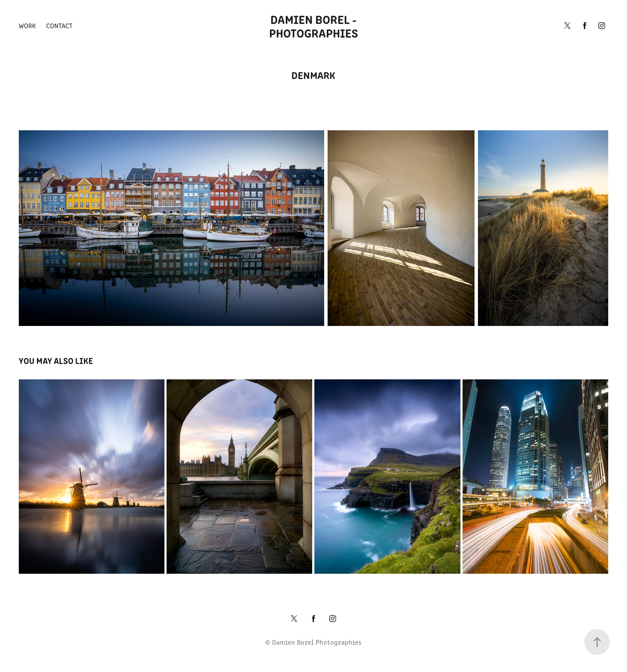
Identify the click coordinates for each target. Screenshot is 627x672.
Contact (59, 25)
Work (27, 25)
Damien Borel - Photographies (314, 26)
